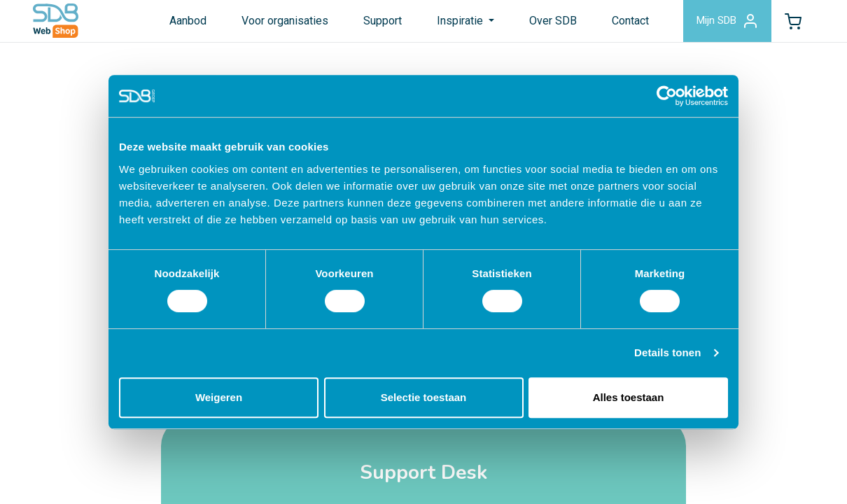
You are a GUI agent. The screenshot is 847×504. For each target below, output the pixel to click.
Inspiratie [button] (449, 23)
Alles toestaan (629, 397)
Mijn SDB (718, 24)
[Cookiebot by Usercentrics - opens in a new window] (667, 96)
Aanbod (175, 23)
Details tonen (667, 352)
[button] (790, 24)
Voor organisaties (272, 23)
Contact (618, 23)
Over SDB (540, 23)
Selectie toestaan (424, 397)
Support (370, 23)
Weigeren (219, 397)
